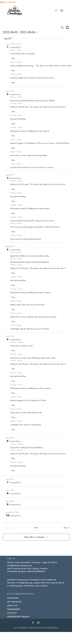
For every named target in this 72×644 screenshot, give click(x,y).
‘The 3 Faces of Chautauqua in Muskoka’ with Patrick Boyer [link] (35, 227)
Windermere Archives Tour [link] (21, 346)
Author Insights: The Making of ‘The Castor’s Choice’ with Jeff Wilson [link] (40, 143)
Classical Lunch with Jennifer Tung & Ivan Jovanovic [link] (32, 221)
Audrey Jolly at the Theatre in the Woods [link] (27, 305)
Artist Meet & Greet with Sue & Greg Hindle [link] (29, 155)
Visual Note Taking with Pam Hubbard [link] (26, 447)
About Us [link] (12, 605)
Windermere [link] (14, 609)
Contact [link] (12, 613)
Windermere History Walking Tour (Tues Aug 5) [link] (30, 388)
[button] (62, 10)
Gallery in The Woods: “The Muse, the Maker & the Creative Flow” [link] (38, 107)
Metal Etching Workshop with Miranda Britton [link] (30, 262)
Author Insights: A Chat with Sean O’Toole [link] (28, 400)
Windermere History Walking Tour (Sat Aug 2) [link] (29, 131)
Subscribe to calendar (34, 537)
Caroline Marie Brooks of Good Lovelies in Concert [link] (32, 167)
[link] (15, 10)
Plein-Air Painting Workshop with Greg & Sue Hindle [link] (32, 101)
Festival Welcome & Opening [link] (22, 54)
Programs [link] (13, 598)
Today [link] (36, 527)
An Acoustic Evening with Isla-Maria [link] (25, 239)
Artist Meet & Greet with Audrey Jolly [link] (26, 412)
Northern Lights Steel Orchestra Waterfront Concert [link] (32, 78)
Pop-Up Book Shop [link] (18, 119)
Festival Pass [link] (15, 47)
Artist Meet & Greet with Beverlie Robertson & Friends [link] (33, 317)
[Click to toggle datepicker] (20, 32)
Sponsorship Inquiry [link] (18, 617)
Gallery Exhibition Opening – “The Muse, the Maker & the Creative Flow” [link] (41, 66)
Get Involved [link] (14, 602)
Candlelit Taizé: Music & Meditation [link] (26, 425)
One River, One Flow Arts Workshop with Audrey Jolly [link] (33, 358)
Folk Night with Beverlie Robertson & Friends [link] (29, 329)
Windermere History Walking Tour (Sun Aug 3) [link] (30, 208)
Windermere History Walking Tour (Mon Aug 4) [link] (30, 292)
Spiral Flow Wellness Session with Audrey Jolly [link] (30, 256)
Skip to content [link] (8, 2)
